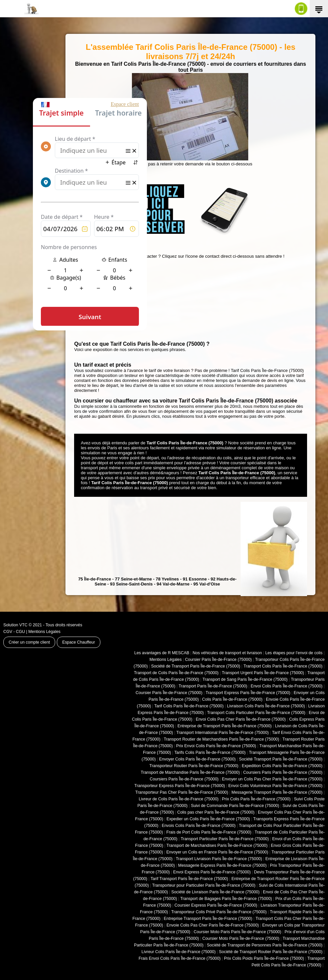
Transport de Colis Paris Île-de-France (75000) (176, 673)
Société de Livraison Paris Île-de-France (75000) (215, 892)
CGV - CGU (14, 632)
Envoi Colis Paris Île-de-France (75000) (286, 686)
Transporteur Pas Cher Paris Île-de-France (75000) (182, 792)
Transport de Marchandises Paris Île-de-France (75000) (217, 846)
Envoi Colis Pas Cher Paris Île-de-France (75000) (241, 719)
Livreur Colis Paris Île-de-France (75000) (179, 952)
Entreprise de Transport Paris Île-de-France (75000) (224, 726)
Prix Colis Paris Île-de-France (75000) (256, 799)
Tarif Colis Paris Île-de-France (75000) (189, 706)
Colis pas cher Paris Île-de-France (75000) (216, 812)
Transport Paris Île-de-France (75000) (213, 686)
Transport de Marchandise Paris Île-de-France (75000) (190, 772)
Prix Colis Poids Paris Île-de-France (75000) (264, 958)
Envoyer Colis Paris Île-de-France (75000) (198, 759)
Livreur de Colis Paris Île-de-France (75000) (179, 799)
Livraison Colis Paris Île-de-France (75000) (266, 706)
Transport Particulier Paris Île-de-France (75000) (225, 839)
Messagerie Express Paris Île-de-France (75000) (222, 865)
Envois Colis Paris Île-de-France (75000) (199, 826)
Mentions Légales (44, 632)
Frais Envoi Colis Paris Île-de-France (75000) (180, 958)
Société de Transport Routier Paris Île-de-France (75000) (271, 952)
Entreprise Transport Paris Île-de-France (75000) (208, 919)
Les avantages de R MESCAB (162, 653)
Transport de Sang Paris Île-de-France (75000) (245, 679)
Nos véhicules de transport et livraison (227, 653)
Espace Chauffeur (79, 642)
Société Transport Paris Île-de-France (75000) (281, 759)
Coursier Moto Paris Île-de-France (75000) (241, 938)
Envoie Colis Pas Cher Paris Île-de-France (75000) (213, 925)
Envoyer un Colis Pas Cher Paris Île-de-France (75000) (272, 779)
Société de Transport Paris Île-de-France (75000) (196, 666)
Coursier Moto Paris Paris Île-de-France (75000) (237, 932)
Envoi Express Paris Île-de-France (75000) (212, 872)
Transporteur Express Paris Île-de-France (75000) (180, 786)
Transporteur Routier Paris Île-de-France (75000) (194, 766)
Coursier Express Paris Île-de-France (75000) (216, 905)
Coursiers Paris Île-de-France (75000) (184, 779)
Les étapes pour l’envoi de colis (294, 653)
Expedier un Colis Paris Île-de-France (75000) (208, 819)
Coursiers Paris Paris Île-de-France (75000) (283, 772)
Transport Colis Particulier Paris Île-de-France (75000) (256, 713)
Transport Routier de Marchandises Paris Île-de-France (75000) (221, 739)
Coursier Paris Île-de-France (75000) (219, 660)
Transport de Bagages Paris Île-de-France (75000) (226, 899)
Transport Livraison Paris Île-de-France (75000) (219, 859)
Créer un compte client (29, 642)
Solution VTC (15, 625)
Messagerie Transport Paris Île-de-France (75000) (277, 792)
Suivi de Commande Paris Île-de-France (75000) (235, 806)
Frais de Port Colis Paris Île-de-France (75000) (209, 832)
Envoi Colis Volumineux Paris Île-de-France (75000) (275, 786)
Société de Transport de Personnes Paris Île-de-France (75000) (265, 945)
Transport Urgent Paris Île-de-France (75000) (263, 673)
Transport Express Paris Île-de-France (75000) (248, 693)
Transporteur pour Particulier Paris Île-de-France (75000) (204, 885)
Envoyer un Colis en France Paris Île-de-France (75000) (217, 852)
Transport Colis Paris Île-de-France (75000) (283, 666)
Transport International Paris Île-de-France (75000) (223, 733)
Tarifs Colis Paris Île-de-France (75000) (210, 753)
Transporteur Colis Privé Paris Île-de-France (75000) (219, 912)
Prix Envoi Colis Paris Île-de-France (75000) (216, 746)
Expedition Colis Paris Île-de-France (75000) (282, 766)
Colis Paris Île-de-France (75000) (232, 699)
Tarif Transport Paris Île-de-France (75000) (189, 879)
